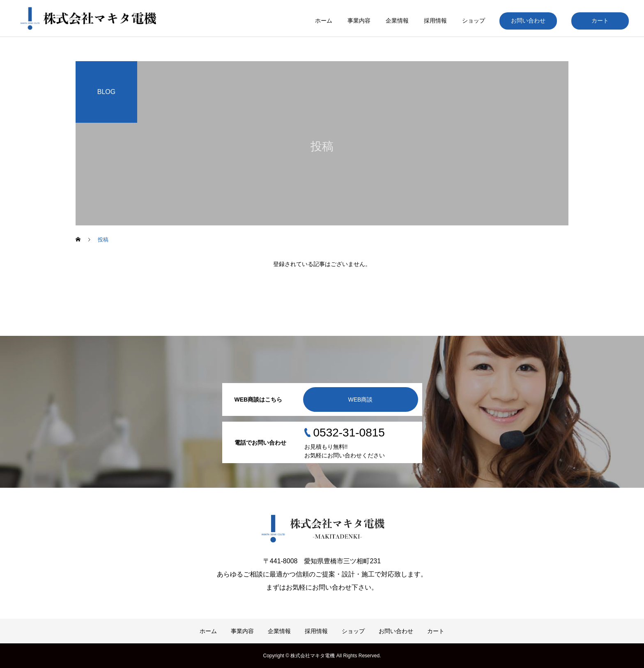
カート (600, 21)
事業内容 (359, 21)
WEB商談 (361, 399)
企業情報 (397, 21)
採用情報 (435, 21)
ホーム (324, 21)
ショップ (474, 21)
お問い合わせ (528, 21)
